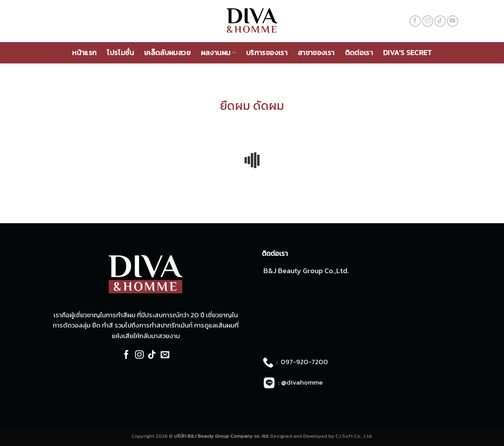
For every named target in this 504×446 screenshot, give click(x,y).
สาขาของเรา (316, 53)
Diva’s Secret (408, 53)
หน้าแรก (84, 53)
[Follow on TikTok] (440, 21)
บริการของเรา (267, 53)
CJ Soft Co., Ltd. (354, 436)
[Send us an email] (165, 355)
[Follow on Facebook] (415, 21)
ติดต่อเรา (359, 53)
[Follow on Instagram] (428, 21)
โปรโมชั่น (120, 53)
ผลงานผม (218, 53)
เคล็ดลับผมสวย (167, 53)
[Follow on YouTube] (453, 21)
